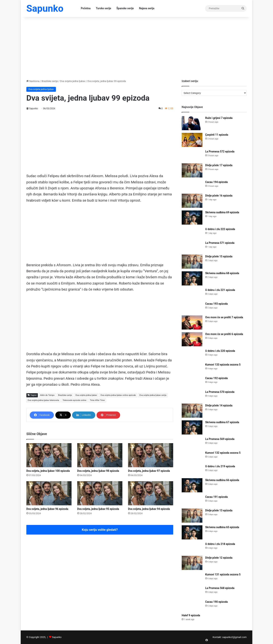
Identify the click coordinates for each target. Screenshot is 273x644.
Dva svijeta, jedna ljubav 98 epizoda (98, 471)
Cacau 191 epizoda (217, 497)
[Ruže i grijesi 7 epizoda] (192, 123)
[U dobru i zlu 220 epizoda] (192, 355)
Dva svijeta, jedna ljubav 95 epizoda (98, 509)
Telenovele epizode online (75, 400)
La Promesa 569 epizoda (220, 439)
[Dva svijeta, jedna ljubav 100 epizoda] (49, 455)
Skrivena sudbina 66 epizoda (222, 480)
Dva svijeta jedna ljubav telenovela (43, 400)
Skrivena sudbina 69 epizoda (222, 212)
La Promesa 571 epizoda (220, 243)
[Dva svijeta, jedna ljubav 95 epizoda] (100, 493)
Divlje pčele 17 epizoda (219, 165)
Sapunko (34, 109)
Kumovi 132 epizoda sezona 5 (223, 453)
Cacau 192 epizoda (217, 378)
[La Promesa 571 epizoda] (192, 247)
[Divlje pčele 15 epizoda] (192, 262)
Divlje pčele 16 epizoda (219, 196)
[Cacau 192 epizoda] (192, 382)
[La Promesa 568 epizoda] (192, 592)
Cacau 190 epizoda (217, 602)
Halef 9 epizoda (191, 615)
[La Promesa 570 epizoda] (192, 396)
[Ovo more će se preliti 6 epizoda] (192, 339)
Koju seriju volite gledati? (100, 530)
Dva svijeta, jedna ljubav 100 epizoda (48, 471)
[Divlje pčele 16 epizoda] (192, 201)
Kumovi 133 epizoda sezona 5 (223, 365)
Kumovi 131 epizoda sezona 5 (223, 574)
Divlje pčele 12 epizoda (219, 558)
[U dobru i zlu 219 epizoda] (192, 470)
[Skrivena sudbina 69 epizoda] (192, 218)
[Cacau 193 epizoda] (192, 307)
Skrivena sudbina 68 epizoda (222, 273)
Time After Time (97, 400)
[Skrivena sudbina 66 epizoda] (192, 485)
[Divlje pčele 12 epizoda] (192, 563)
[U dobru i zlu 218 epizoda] (192, 548)
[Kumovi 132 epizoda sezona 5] (192, 456)
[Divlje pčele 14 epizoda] (192, 411)
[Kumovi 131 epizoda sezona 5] (192, 578)
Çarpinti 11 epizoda (217, 135)
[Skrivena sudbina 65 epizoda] (192, 532)
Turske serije (104, 8)
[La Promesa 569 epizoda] (192, 443)
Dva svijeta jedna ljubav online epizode (118, 395)
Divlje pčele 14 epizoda (219, 405)
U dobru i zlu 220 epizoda (220, 351)
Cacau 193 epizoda (217, 304)
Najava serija (147, 8)
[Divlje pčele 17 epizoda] (192, 170)
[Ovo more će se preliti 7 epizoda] (192, 322)
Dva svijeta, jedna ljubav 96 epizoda (47, 509)
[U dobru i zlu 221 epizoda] (192, 294)
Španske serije (125, 8)
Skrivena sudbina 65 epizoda (222, 527)
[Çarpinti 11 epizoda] (192, 140)
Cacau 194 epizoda (217, 182)
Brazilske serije (50, 81)
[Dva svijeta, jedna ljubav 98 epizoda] (100, 455)
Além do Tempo (47, 395)
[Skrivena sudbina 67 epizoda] (192, 427)
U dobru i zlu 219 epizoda (220, 466)
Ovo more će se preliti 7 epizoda (224, 317)
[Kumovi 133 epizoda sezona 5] (192, 368)
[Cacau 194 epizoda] (192, 186)
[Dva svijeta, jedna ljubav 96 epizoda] (49, 493)
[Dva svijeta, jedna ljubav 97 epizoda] (151, 455)
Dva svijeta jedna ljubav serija (153, 395)
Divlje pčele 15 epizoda (219, 256)
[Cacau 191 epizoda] (192, 501)
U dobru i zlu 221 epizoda (220, 290)
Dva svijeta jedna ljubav (73, 81)
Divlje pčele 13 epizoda (219, 510)
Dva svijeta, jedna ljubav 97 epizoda (149, 471)
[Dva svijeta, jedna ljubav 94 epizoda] (151, 493)
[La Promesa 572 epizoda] (192, 155)
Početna (86, 8)
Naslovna (33, 81)
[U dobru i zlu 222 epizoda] (192, 233)
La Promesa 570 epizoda (220, 392)
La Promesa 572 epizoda (220, 151)
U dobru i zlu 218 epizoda (220, 544)
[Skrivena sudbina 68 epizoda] (192, 278)
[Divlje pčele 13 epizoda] (192, 516)
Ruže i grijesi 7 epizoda (219, 118)
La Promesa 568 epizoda (220, 588)
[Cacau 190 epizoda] (192, 605)
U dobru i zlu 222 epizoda (220, 229)
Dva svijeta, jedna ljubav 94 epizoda (149, 509)
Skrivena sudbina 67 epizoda (222, 422)
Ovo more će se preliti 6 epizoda (224, 334)
